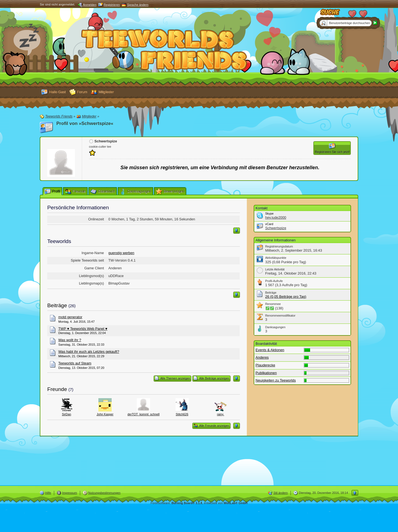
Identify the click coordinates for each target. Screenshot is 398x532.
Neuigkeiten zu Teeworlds (276, 380)
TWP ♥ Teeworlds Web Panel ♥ (83, 329)
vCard (269, 224)
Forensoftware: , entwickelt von (199, 503)
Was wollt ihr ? (70, 340)
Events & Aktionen (270, 350)
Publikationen (266, 373)
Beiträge (57, 305)
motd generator (70, 317)
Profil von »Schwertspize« (85, 123)
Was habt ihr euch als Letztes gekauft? (89, 352)
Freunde (57, 389)
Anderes (262, 357)
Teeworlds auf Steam (75, 363)
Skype (269, 213)
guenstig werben (121, 253)
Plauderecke (265, 365)
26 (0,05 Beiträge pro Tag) (286, 297)
